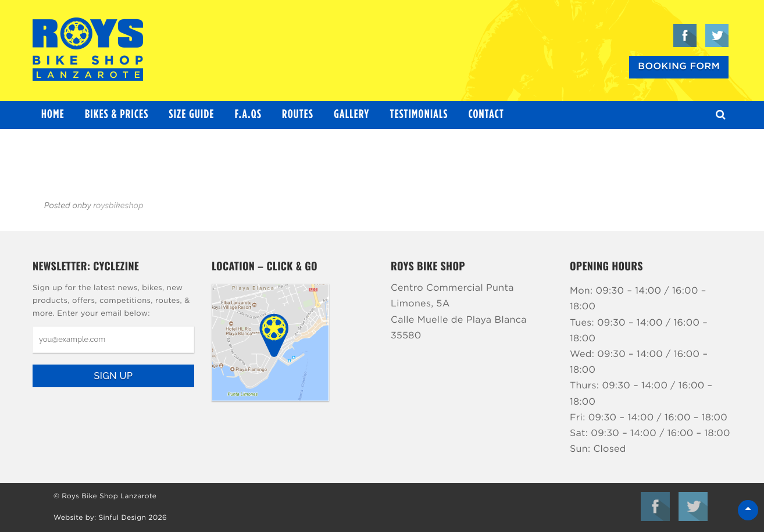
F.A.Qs (248, 115)
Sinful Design (122, 518)
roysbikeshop (118, 206)
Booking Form (679, 67)
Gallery (351, 115)
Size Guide (192, 115)
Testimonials (419, 115)
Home (53, 115)
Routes (298, 115)
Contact (486, 115)
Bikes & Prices (117, 115)
